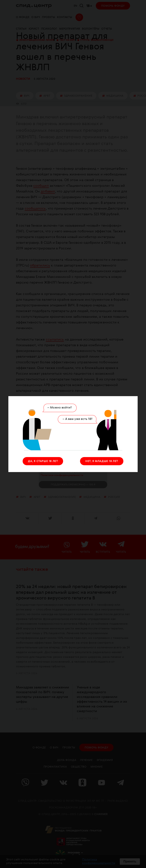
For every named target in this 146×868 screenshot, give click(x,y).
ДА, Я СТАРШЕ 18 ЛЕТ (43, 461)
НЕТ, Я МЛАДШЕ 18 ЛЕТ (102, 461)
